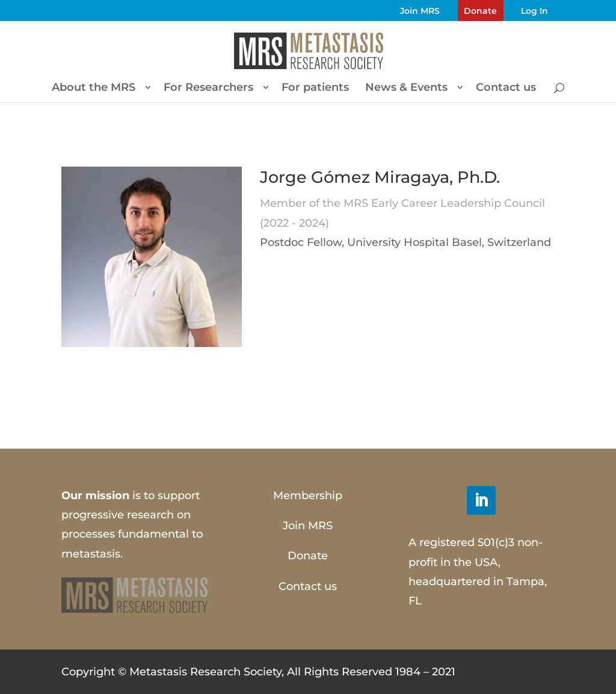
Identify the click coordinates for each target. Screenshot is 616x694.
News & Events (406, 88)
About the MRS (94, 88)
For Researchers (208, 88)
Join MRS (420, 11)
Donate (480, 11)
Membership (308, 496)
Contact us (506, 88)
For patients (315, 88)
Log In (534, 11)
